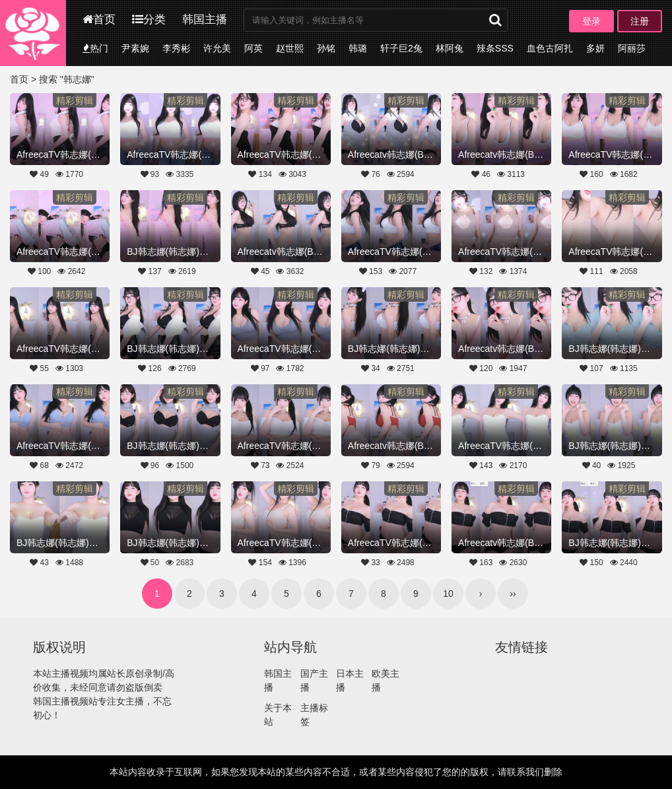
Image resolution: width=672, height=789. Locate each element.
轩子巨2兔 (401, 48)
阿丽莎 (632, 48)
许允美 (217, 48)
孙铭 (326, 48)
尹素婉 (135, 48)
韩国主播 (205, 19)
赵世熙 (290, 48)
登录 (591, 21)
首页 (99, 19)
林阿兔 (450, 48)
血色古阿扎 (550, 48)
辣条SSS (495, 48)
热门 (95, 48)
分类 (149, 19)
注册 (640, 21)
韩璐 (358, 48)
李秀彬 (176, 48)
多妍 (595, 48)
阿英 (253, 48)
